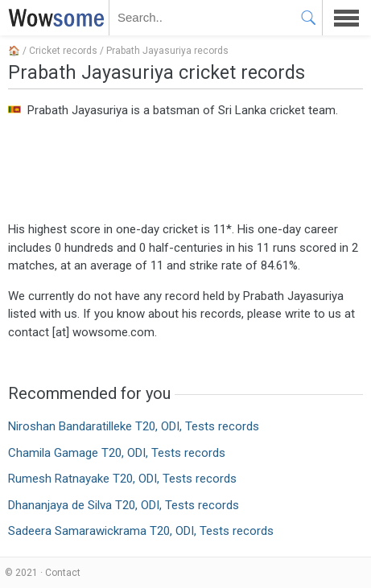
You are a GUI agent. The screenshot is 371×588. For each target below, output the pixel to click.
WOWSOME (53, 18)
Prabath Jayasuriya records (167, 51)
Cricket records (63, 51)
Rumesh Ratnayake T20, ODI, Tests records (122, 479)
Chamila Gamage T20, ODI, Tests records (117, 453)
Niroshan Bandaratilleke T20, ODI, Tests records (134, 426)
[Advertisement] (185, 168)
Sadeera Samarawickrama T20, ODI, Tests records (141, 531)
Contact (63, 573)
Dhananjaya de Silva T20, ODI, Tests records (124, 505)
